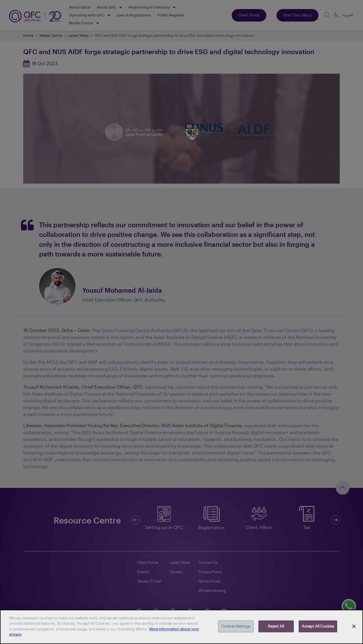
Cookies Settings (236, 626)
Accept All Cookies (318, 626)
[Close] (354, 626)
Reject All (276, 626)
